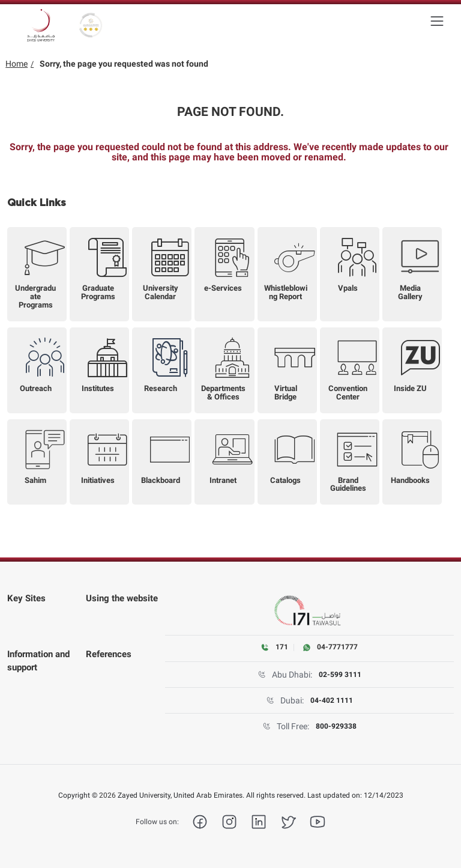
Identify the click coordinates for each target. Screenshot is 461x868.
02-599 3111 (340, 675)
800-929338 (336, 726)
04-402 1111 (332, 700)
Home (17, 64)
